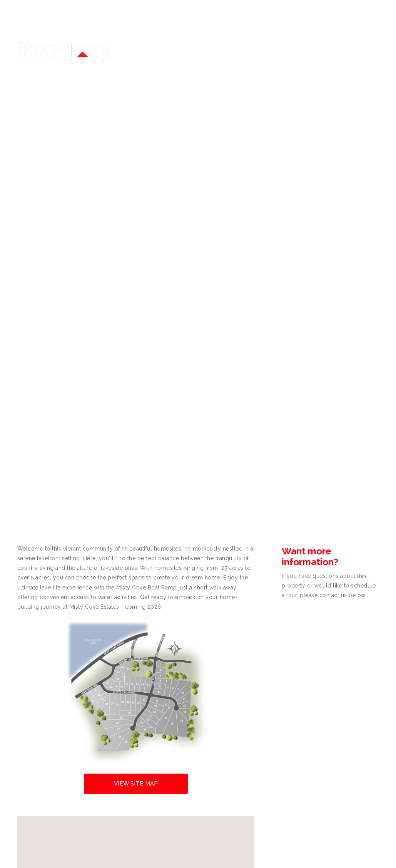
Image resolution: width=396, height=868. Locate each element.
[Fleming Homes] (63, 53)
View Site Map (136, 784)
